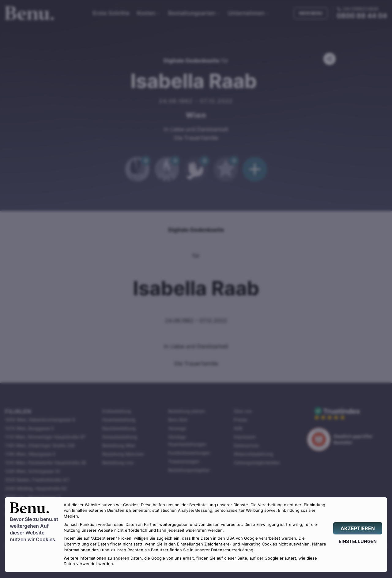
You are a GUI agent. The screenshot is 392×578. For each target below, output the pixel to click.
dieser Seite (236, 558)
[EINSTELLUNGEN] (358, 541)
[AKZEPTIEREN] (358, 528)
